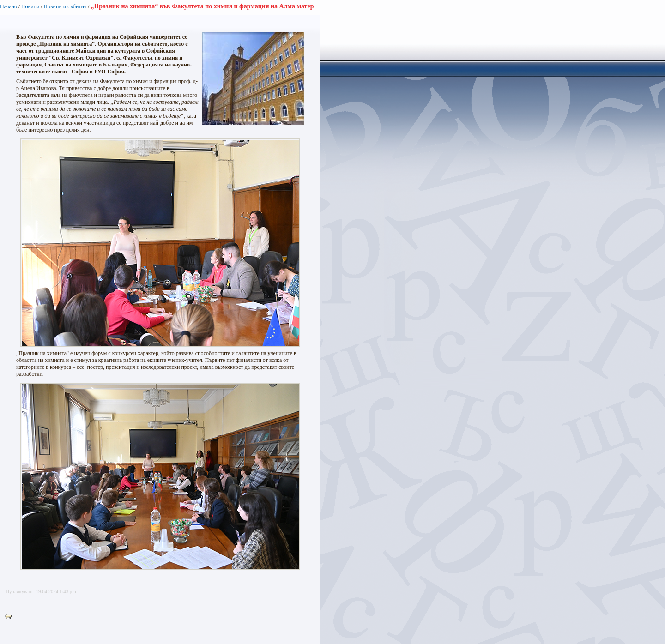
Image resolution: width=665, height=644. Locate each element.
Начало (9, 6)
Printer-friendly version (11, 617)
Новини (30, 6)
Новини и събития (65, 6)
